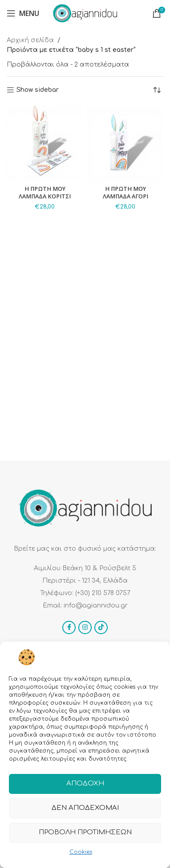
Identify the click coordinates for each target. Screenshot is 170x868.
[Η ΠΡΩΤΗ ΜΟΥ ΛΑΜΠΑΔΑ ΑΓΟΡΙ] (125, 144)
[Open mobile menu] (23, 13)
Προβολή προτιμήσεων (85, 832)
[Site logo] (85, 13)
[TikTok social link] (101, 627)
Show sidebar (38, 90)
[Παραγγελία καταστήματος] (157, 90)
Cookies (81, 852)
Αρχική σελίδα (30, 40)
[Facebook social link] (69, 627)
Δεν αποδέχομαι (85, 808)
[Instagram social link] (85, 627)
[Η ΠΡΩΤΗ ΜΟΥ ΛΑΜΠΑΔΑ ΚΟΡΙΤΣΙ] (45, 144)
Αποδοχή (85, 783)
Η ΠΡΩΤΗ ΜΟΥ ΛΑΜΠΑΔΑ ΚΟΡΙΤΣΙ (45, 193)
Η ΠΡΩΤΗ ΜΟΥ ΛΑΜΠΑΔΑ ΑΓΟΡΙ (125, 193)
